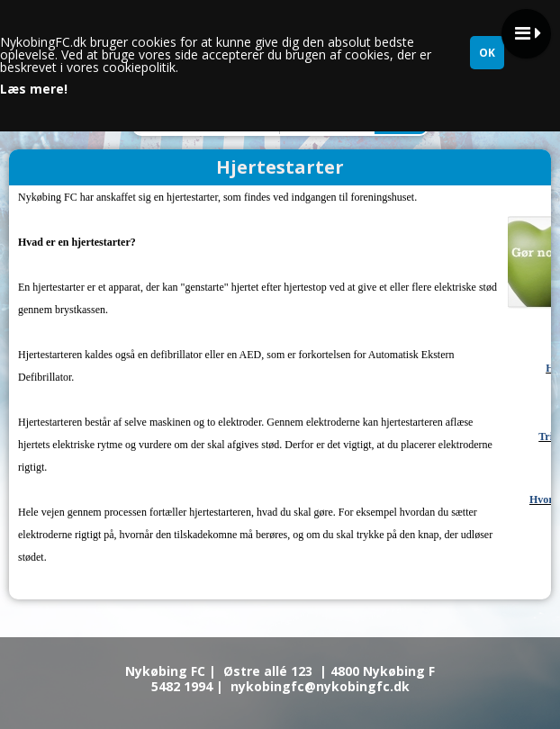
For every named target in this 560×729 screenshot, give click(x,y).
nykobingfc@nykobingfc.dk (320, 686)
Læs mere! (34, 89)
